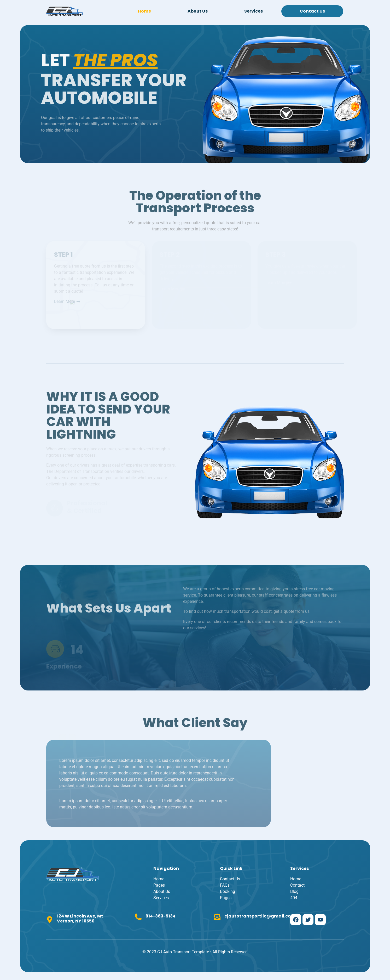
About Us (198, 11)
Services (254, 11)
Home (144, 11)
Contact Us (312, 11)
